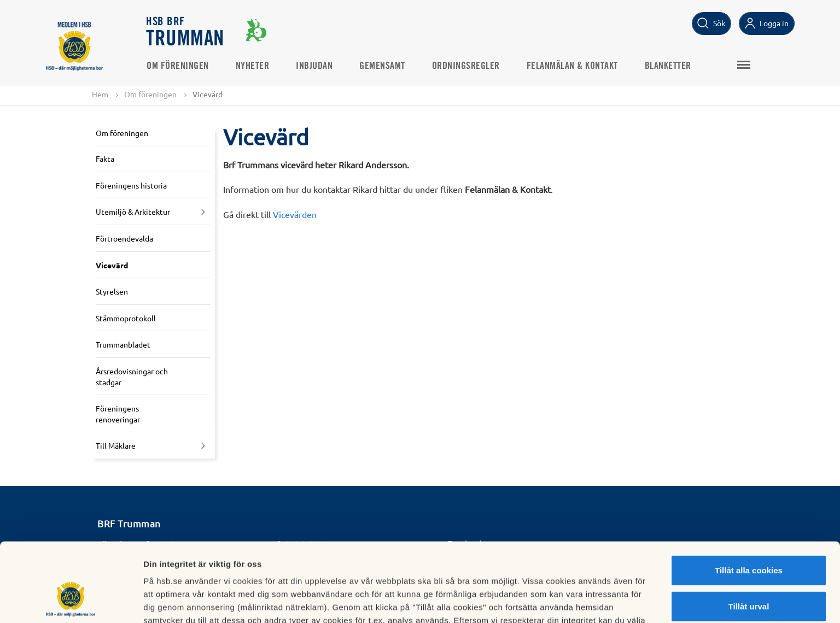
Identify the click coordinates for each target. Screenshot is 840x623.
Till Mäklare (116, 445)
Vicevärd (112, 265)
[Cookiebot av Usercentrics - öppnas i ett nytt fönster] (71, 602)
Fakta (105, 158)
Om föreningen (178, 66)
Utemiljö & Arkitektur (133, 211)
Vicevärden (295, 214)
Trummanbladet (123, 344)
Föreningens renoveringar (118, 414)
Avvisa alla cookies (748, 574)
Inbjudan (314, 66)
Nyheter (253, 66)
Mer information (582, 601)
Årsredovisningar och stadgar (132, 377)
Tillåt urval (749, 539)
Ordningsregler (466, 66)
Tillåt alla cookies (749, 502)
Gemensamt (382, 66)
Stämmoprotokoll (126, 318)
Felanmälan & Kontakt (572, 66)
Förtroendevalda (124, 238)
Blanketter (668, 66)
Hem (100, 94)
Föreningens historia (131, 185)
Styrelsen (112, 291)
